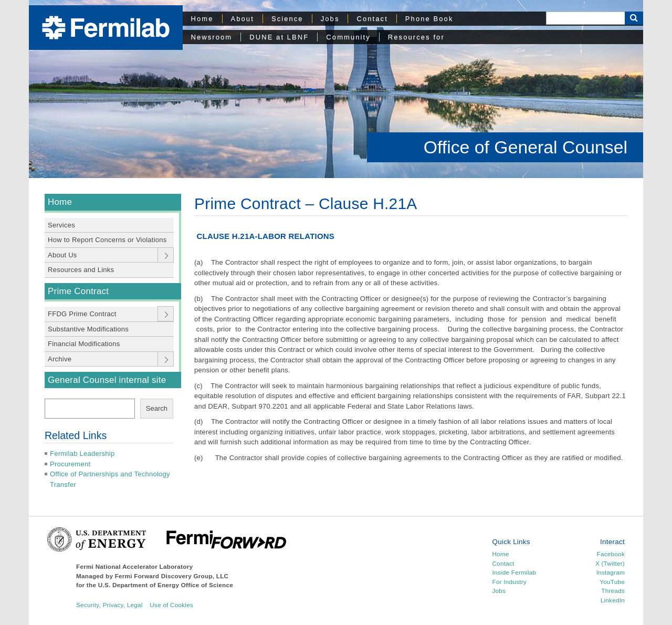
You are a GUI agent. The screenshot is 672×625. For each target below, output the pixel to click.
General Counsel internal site (107, 380)
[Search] (585, 18)
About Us (62, 255)
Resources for (416, 37)
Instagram (611, 572)
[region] (336, 89)
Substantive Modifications (88, 329)
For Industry (510, 582)
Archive (60, 359)
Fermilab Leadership (82, 454)
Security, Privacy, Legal (109, 605)
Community (348, 37)
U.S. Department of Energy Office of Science (166, 585)
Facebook (611, 554)
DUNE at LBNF (279, 37)
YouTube (612, 582)
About (243, 19)
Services (61, 225)
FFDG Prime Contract (82, 314)
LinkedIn (613, 600)
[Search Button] (634, 18)
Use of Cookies (171, 605)
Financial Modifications (84, 344)
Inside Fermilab (514, 572)
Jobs (330, 19)
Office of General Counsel (526, 147)
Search (157, 408)
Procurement (70, 464)
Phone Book (429, 19)
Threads (613, 591)
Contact (372, 19)
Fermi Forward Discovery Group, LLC (172, 576)
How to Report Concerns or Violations (107, 240)
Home (202, 19)
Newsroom (212, 37)
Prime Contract (78, 291)
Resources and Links (81, 270)
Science (287, 19)
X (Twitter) (610, 563)
